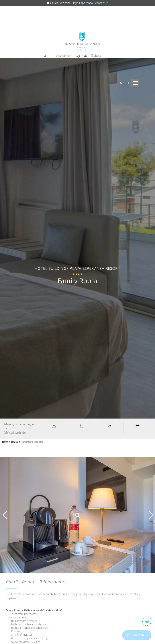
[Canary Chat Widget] (131, 635)
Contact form (64, 56)
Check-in (97, 56)
